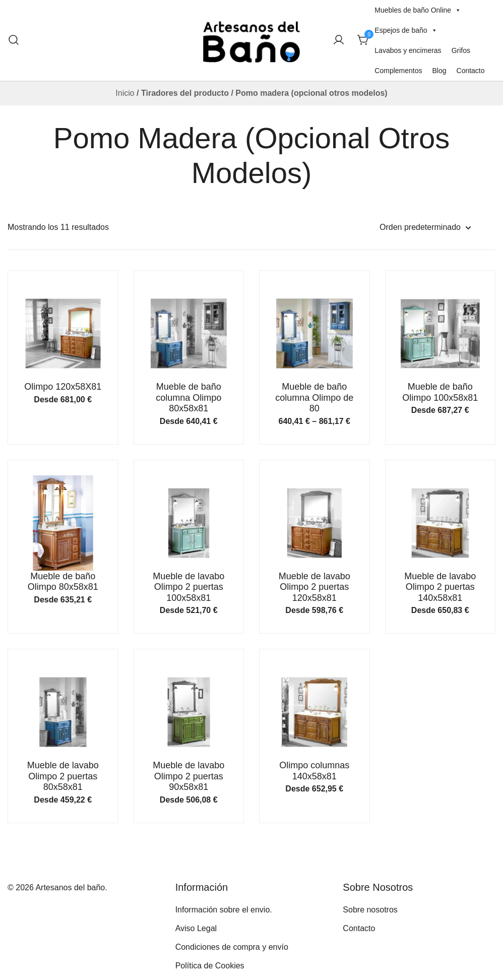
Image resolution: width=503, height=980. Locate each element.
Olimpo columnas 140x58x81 (314, 771)
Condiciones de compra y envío (232, 947)
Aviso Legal (196, 928)
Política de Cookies (210, 966)
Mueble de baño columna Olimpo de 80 (314, 397)
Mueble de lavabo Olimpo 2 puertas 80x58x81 (63, 776)
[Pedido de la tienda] (425, 228)
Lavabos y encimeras (408, 50)
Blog (439, 71)
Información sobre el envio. (224, 910)
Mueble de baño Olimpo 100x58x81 (440, 392)
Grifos (461, 50)
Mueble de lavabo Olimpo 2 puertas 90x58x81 (188, 776)
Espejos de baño (406, 30)
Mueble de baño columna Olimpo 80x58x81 (188, 397)
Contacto (471, 71)
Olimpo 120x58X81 (63, 387)
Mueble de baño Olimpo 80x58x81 (63, 582)
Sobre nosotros (370, 910)
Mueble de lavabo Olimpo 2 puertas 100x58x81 (188, 587)
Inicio (125, 93)
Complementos (398, 71)
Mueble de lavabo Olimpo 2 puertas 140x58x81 (440, 587)
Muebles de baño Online (418, 10)
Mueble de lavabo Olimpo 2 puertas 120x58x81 (315, 587)
